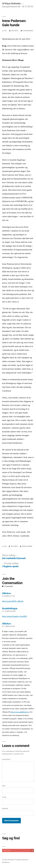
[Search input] (17, 850)
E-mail (4, 797)
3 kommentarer (28, 31)
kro (5, 31)
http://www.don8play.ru (20, 712)
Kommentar (7, 759)
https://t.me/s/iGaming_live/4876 (15, 616)
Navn (4, 786)
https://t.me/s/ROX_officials (13, 601)
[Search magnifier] (32, 850)
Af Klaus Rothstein (11, 3)
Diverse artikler (27, 546)
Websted (5, 809)
